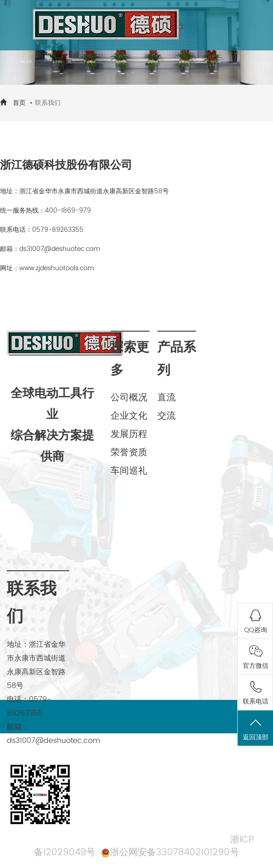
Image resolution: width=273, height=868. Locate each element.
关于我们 (58, 62)
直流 (167, 398)
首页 (19, 103)
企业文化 (129, 416)
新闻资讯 (121, 62)
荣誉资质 (129, 453)
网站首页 (26, 62)
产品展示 (89, 62)
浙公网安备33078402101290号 (175, 853)
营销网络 (153, 62)
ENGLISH (216, 62)
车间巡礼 (129, 471)
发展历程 (129, 434)
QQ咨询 (256, 630)
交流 (167, 416)
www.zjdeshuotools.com (57, 268)
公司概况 (129, 398)
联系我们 (184, 62)
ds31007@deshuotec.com (60, 249)
